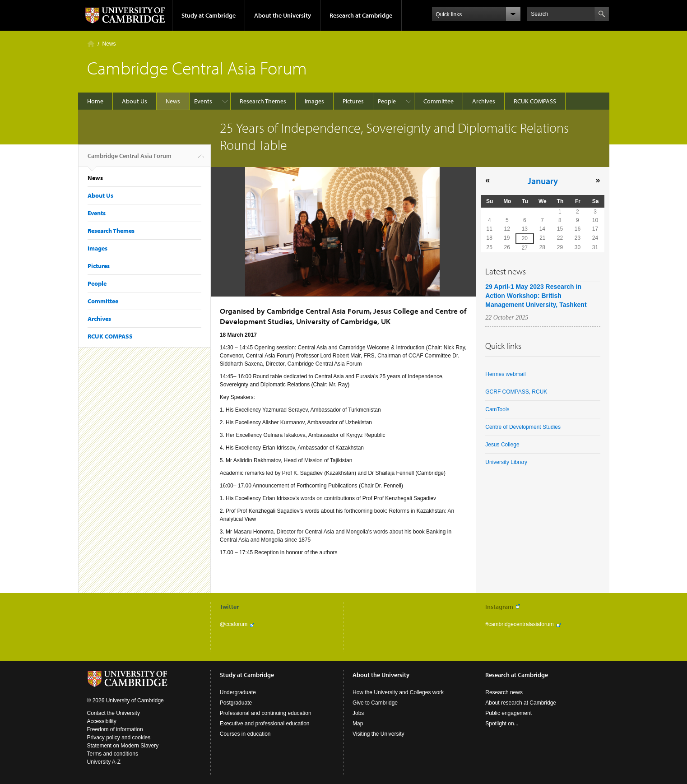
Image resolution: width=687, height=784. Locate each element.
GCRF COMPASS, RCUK (516, 392)
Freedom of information (115, 729)
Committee (439, 101)
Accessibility (102, 721)
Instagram (499, 607)
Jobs (358, 713)
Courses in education (245, 734)
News (109, 44)
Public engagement (508, 713)
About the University (283, 15)
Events (203, 101)
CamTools (497, 409)
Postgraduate (236, 703)
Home (91, 44)
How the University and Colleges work (398, 692)
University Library (506, 462)
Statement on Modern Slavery (123, 746)
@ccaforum (234, 624)
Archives (484, 101)
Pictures (353, 101)
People (387, 101)
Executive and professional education (265, 724)
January (543, 181)
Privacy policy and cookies (119, 738)
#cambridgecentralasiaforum (519, 624)
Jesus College (502, 445)
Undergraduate (238, 692)
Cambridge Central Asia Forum (130, 159)
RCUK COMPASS (535, 101)
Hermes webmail (505, 374)
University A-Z (104, 762)
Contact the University (114, 713)
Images (314, 101)
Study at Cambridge (209, 15)
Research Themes (263, 101)
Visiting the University (378, 734)
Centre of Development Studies (523, 427)
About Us (135, 101)
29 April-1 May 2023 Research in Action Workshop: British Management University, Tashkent (536, 296)
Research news (504, 692)
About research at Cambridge (521, 703)
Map (358, 724)
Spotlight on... (502, 724)
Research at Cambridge (361, 15)
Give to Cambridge (375, 703)
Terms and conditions (113, 754)
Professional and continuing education (266, 713)
